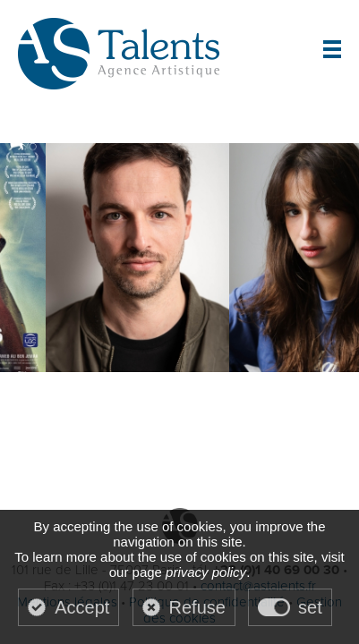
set (310, 607)
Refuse (197, 607)
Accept (82, 607)
